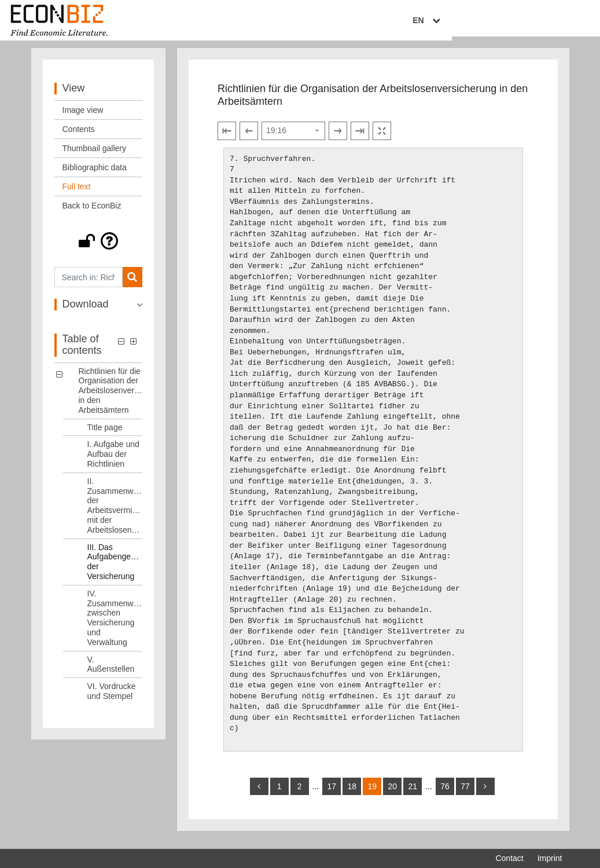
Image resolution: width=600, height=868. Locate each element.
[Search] (132, 284)
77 (465, 793)
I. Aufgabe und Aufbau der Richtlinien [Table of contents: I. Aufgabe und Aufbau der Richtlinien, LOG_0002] (113, 461)
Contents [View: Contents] (79, 136)
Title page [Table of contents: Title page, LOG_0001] (105, 434)
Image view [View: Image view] (83, 117)
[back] (259, 793)
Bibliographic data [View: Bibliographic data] (95, 174)
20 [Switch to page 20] (392, 793)
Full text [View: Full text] (77, 193)
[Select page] (293, 137)
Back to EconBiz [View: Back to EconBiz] (92, 213)
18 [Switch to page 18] (352, 793)
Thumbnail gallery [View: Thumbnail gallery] (95, 155)
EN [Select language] (554, 21)
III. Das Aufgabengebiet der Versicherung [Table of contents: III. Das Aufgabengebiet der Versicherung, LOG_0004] (115, 568)
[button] (99, 248)
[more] (485, 793)
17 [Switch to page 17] (332, 793)
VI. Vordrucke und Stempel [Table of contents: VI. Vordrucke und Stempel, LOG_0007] (112, 698)
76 (445, 793)
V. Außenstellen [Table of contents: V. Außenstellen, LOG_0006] (111, 671)
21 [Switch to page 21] (413, 793)
